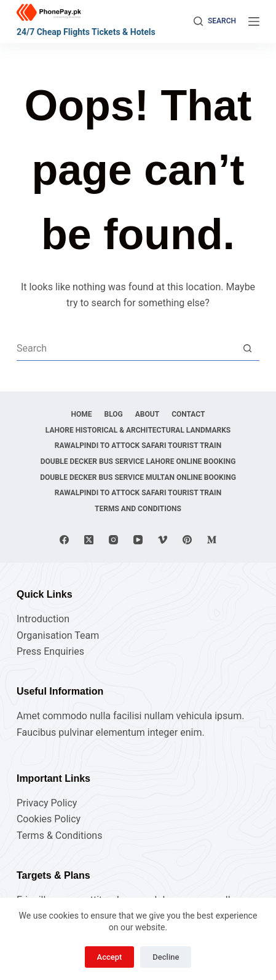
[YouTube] (138, 540)
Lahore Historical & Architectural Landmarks (138, 430)
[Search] (215, 21)
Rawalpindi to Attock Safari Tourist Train (138, 446)
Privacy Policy (47, 803)
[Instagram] (113, 540)
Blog (114, 414)
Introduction (43, 619)
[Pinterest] (187, 540)
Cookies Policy (49, 819)
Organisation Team (58, 635)
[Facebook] (64, 540)
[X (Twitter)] (89, 540)
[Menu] (254, 21)
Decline (166, 957)
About (147, 414)
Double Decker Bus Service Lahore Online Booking (138, 461)
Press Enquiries (50, 651)
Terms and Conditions (138, 509)
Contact (188, 414)
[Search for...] (126, 348)
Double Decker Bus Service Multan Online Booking (138, 477)
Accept (110, 957)
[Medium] (212, 540)
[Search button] (247, 348)
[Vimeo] (163, 540)
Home (82, 414)
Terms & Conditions (60, 835)
